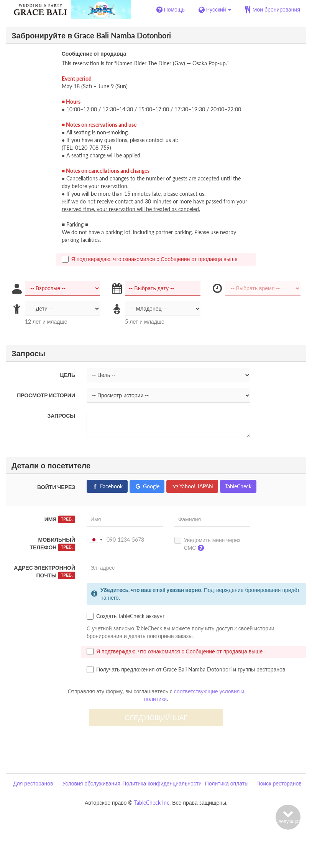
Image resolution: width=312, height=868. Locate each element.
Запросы (61, 416)
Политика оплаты (227, 783)
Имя (60, 519)
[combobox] (96, 540)
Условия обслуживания (91, 783)
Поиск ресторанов (279, 783)
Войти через (56, 487)
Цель (68, 375)
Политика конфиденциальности (162, 783)
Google (147, 486)
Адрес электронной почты (44, 572)
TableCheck (238, 486)
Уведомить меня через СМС (207, 546)
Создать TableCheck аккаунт (126, 616)
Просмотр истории (46, 395)
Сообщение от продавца (94, 54)
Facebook (107, 486)
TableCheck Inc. (152, 803)
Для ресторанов (33, 783)
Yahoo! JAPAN (192, 486)
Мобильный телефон (52, 544)
